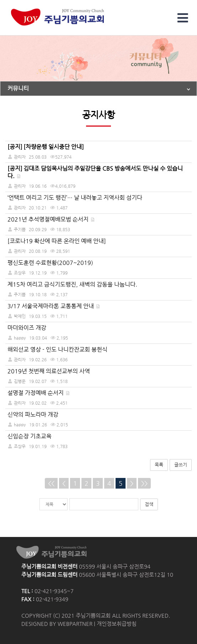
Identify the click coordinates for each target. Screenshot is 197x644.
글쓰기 (181, 465)
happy (20, 338)
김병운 (20, 381)
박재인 (20, 316)
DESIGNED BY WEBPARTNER (57, 624)
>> (144, 483)
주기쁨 (20, 229)
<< (51, 483)
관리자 (20, 207)
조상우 (20, 273)
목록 (159, 465)
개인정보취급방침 (117, 624)
